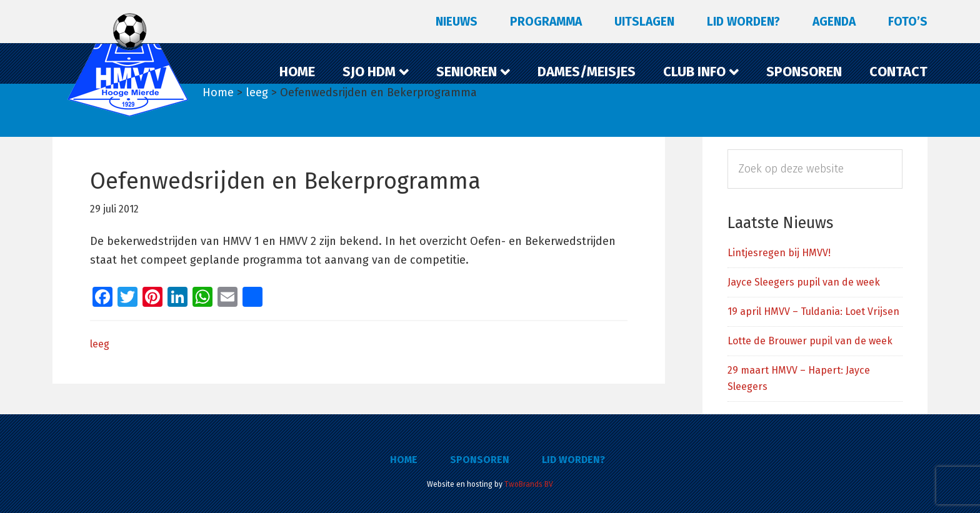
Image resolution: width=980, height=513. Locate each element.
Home (404, 460)
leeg (100, 344)
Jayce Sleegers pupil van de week (804, 282)
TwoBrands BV (529, 484)
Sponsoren (480, 460)
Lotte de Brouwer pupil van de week (810, 341)
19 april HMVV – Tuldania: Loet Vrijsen (813, 311)
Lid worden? (573, 460)
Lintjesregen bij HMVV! (779, 253)
